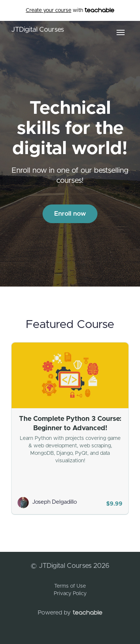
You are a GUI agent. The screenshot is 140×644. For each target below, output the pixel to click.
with (70, 10)
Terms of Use (70, 586)
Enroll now (70, 214)
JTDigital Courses (38, 30)
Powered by (70, 613)
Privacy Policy (70, 594)
